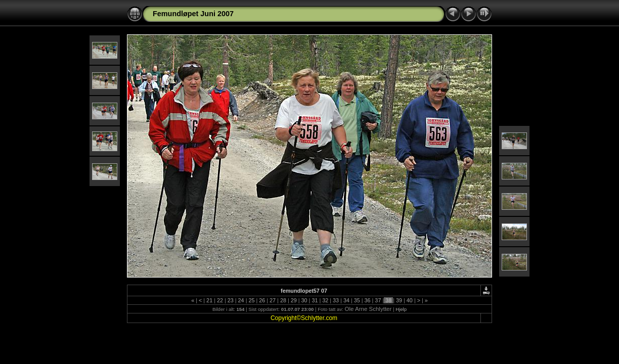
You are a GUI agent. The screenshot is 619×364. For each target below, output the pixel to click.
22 (220, 300)
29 (294, 300)
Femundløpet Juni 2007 (193, 14)
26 (262, 300)
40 (410, 300)
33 (336, 300)
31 (315, 300)
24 (241, 300)
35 (357, 300)
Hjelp (401, 309)
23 (231, 300)
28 (283, 300)
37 (378, 300)
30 (304, 300)
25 (251, 300)
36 (368, 300)
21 (209, 300)
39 (399, 300)
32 (325, 300)
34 (346, 300)
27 (273, 300)
